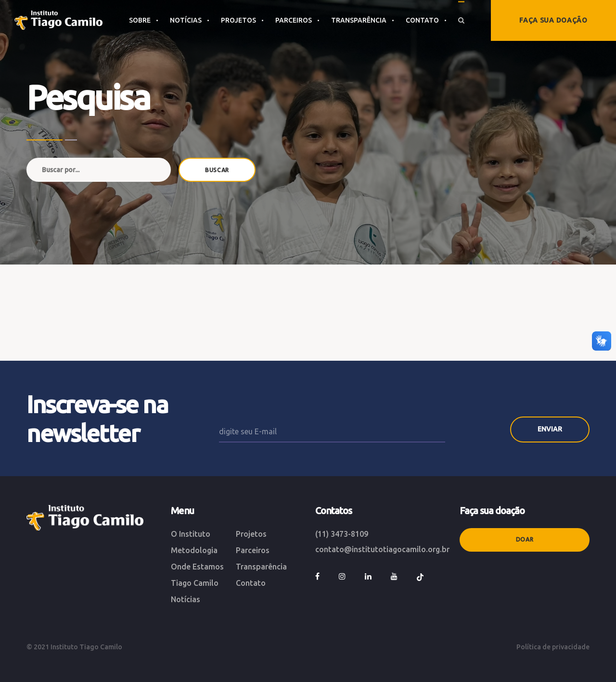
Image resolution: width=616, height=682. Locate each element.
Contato (251, 583)
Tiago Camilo (195, 583)
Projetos (251, 534)
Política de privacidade (553, 647)
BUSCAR (217, 170)
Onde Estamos (197, 567)
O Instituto (191, 534)
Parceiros (253, 550)
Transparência (261, 567)
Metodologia (194, 550)
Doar (525, 539)
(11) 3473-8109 (342, 534)
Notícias (186, 599)
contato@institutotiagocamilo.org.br (382, 549)
